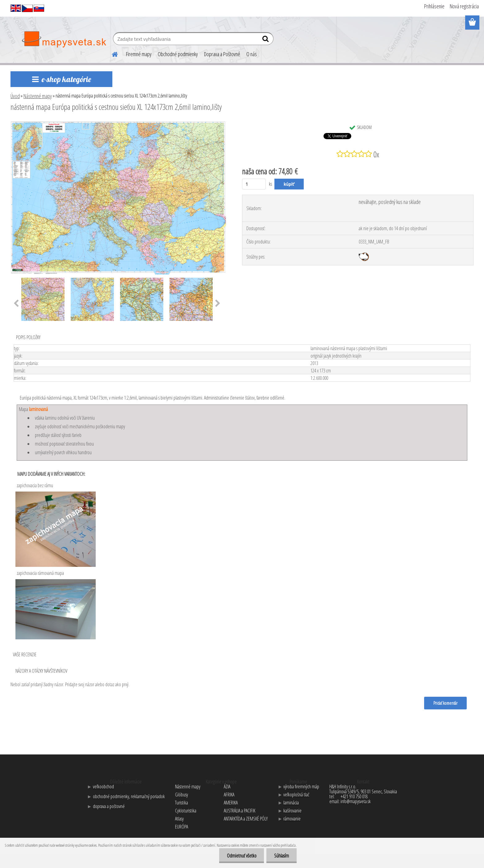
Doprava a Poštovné (222, 54)
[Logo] (64, 39)
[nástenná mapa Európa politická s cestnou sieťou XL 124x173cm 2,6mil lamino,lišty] (118, 124)
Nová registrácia (464, 6)
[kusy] (254, 184)
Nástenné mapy (38, 96)
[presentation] (16, 304)
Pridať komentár (445, 703)
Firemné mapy (139, 54)
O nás (252, 54)
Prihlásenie (434, 6)
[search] (266, 40)
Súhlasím (282, 856)
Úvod (15, 96)
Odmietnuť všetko (241, 856)
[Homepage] (111, 53)
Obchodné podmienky (178, 54)
